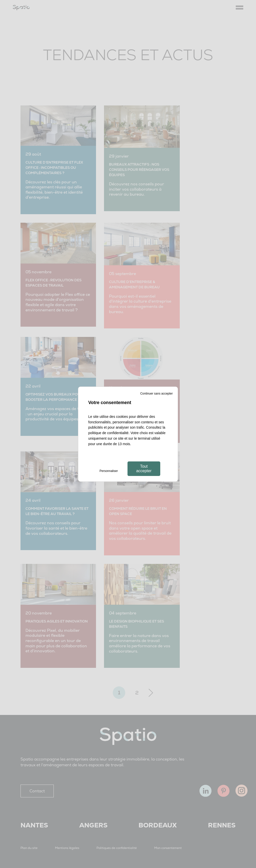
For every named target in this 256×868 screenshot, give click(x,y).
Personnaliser (109, 471)
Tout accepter (144, 469)
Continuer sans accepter (156, 394)
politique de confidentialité (108, 433)
